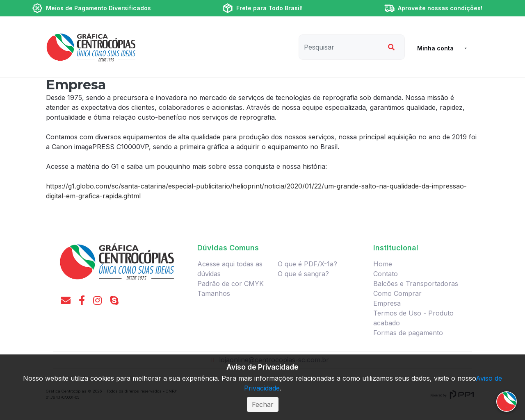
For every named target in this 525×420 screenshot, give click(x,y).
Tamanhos (214, 293)
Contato (386, 274)
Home (383, 264)
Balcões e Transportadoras (416, 284)
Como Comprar (397, 293)
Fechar (263, 404)
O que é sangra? (303, 274)
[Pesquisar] (340, 47)
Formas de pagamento (408, 333)
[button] (433, 48)
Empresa (387, 303)
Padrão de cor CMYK (231, 284)
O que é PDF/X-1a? (307, 264)
